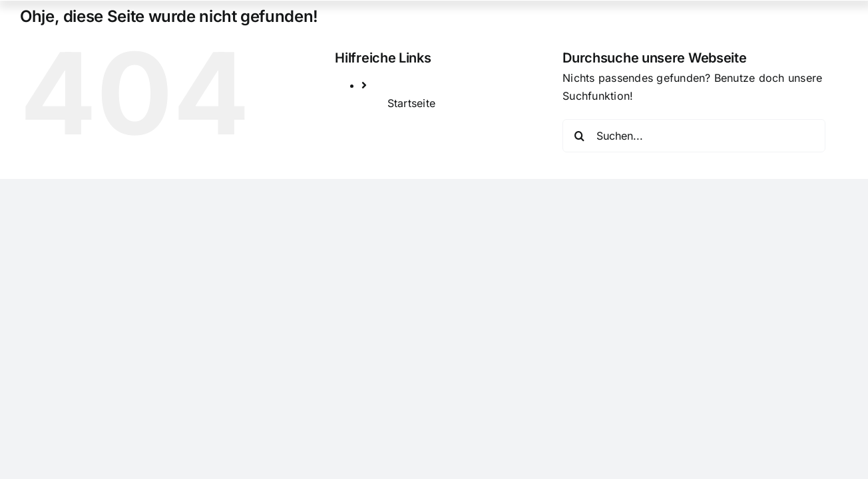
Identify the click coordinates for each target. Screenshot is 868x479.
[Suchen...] (694, 136)
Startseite (411, 103)
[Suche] (579, 136)
